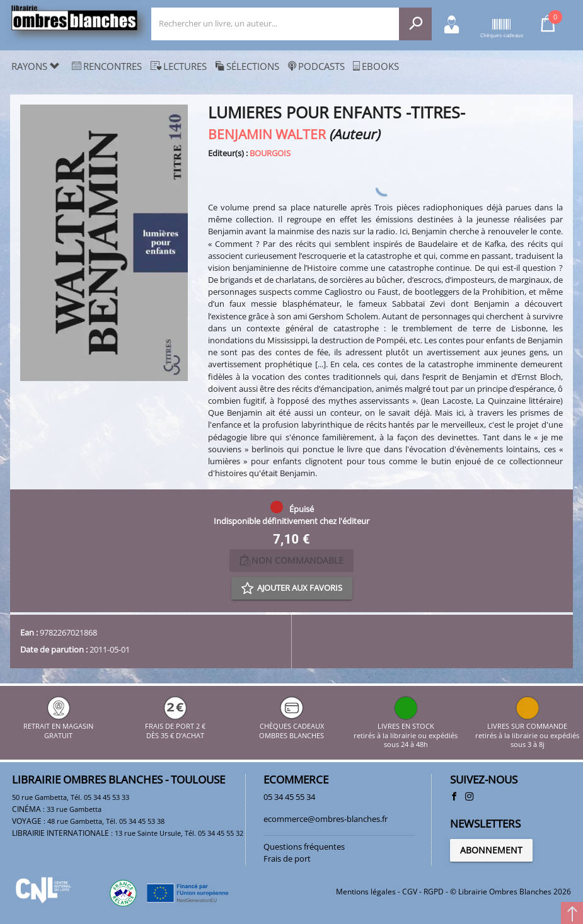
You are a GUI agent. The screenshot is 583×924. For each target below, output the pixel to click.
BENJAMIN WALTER (267, 134)
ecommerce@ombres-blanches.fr (326, 819)
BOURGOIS (270, 153)
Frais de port (287, 858)
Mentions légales (366, 892)
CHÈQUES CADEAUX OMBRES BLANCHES (291, 727)
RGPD (434, 892)
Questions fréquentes (304, 847)
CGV (410, 892)
